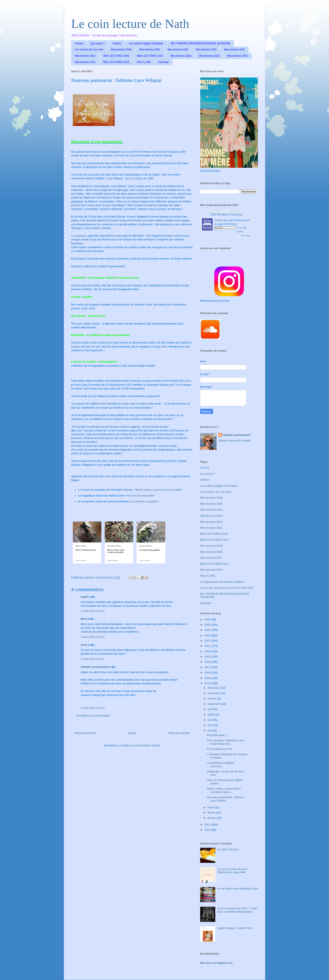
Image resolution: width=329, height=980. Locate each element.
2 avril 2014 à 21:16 (93, 708)
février (212, 813)
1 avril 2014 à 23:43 (93, 611)
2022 (208, 641)
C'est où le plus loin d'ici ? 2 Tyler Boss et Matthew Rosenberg (237, 910)
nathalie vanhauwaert (94, 667)
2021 (208, 646)
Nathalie (219, 220)
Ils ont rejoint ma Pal (219, 749)
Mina (84, 619)
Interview (164, 62)
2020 (208, 651)
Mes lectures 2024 (178, 50)
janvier (212, 818)
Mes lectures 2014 (85, 62)
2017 (208, 667)
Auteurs (117, 43)
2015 (208, 678)
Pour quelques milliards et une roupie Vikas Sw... (225, 742)
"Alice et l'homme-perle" (140, 496)
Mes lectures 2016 (209, 56)
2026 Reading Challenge (226, 214)
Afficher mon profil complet (235, 441)
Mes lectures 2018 (181, 56)
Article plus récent (85, 733)
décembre (214, 688)
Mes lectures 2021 (85, 56)
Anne (84, 645)
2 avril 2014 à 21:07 (93, 659)
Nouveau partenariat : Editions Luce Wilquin (225, 799)
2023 (208, 635)
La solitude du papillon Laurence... (220, 764)
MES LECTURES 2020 (116, 56)
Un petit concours (228, 849)
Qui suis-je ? (98, 43)
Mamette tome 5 (217, 735)
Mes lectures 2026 (121, 50)
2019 (208, 657)
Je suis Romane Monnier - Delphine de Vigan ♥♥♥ (233, 871)
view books (245, 235)
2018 (208, 662)
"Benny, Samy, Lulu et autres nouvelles (158, 490)
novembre (214, 693)
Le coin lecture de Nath (130, 24)
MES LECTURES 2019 (150, 56)
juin (210, 720)
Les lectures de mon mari (89, 50)
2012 (208, 830)
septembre (215, 704)
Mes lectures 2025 (150, 50)
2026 (208, 619)
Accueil (79, 43)
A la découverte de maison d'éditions (222, 582)
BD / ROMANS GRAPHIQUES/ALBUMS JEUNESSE (201, 43)
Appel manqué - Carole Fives (235, 928)
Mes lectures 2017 (238, 56)
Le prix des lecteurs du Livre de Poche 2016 (227, 588)
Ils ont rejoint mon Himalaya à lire (238, 889)
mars (211, 807)
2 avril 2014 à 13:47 (93, 637)
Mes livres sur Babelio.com (216, 963)
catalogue (81, 236)
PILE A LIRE (144, 62)
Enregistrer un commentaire (93, 716)
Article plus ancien (179, 733)
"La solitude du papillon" (144, 501)
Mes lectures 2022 (235, 50)
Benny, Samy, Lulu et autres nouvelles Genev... (224, 790)
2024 (208, 630)
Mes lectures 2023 (206, 50)
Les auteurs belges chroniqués (146, 43)
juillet (211, 715)
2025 (208, 625)
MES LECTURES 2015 (116, 62)
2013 (208, 825)
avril (211, 730)
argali (84, 597)
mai (210, 725)
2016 (208, 673)
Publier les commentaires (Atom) (140, 745)
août (211, 709)
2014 (208, 683)
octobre (213, 699)
